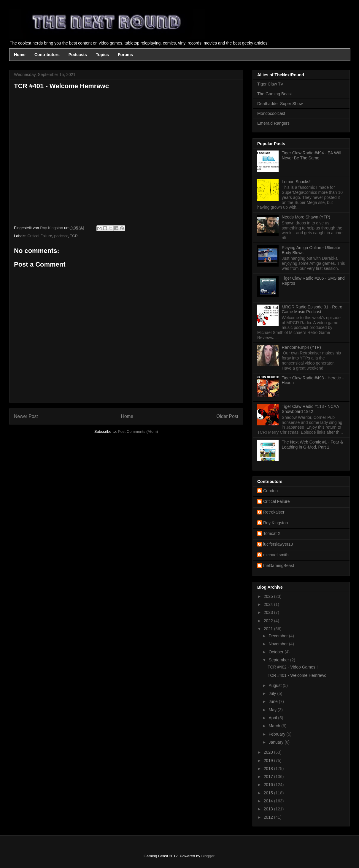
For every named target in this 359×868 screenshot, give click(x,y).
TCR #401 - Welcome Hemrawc (297, 675)
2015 (269, 793)
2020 (269, 752)
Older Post (227, 416)
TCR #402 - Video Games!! (293, 667)
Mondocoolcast (271, 113)
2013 (269, 809)
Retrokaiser (274, 512)
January (277, 742)
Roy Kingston (275, 523)
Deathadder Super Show (280, 104)
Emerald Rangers (273, 123)
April (273, 718)
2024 (269, 604)
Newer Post (26, 416)
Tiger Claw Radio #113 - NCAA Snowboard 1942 (310, 409)
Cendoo (270, 491)
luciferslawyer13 (278, 544)
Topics (102, 55)
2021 (269, 629)
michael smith (276, 555)
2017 (269, 777)
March (275, 726)
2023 (269, 612)
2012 (269, 817)
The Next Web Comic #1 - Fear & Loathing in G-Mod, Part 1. (313, 445)
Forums (125, 55)
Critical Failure (40, 236)
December (279, 636)
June (274, 701)
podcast (61, 236)
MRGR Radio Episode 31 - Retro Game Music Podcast (312, 309)
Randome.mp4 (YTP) (301, 347)
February (277, 734)
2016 (269, 785)
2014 (269, 801)
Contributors (47, 55)
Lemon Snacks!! (297, 182)
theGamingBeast (279, 566)
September (279, 660)
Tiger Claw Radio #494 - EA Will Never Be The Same (311, 155)
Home (20, 55)
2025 (269, 596)
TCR (74, 236)
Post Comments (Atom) (138, 431)
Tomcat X (272, 533)
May (273, 710)
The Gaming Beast (275, 94)
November (279, 644)
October (277, 652)
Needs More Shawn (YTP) (306, 217)
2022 (269, 621)
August (275, 685)
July (273, 693)
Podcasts (78, 55)
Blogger (208, 856)
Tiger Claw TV (270, 84)
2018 (269, 769)
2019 (269, 761)
